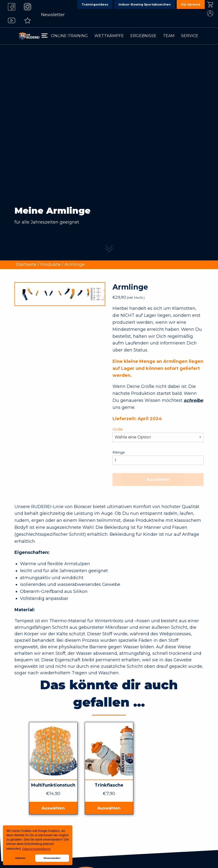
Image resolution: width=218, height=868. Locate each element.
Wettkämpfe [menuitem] (109, 36)
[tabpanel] (109, 130)
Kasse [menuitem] (210, 4)
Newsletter (53, 15)
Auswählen (158, 479)
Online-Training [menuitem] (69, 36)
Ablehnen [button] (20, 858)
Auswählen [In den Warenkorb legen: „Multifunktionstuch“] (53, 808)
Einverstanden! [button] (52, 858)
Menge (119, 452)
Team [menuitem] (169, 36)
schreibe (193, 400)
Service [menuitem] (190, 36)
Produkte (50, 265)
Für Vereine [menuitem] (191, 4)
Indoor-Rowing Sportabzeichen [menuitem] (145, 4)
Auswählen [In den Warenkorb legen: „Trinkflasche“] (109, 808)
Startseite (26, 265)
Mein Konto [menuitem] (210, 13)
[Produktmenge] (158, 460)
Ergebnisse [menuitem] (143, 36)
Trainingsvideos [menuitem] (95, 4)
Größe (118, 429)
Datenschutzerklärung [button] (36, 849)
